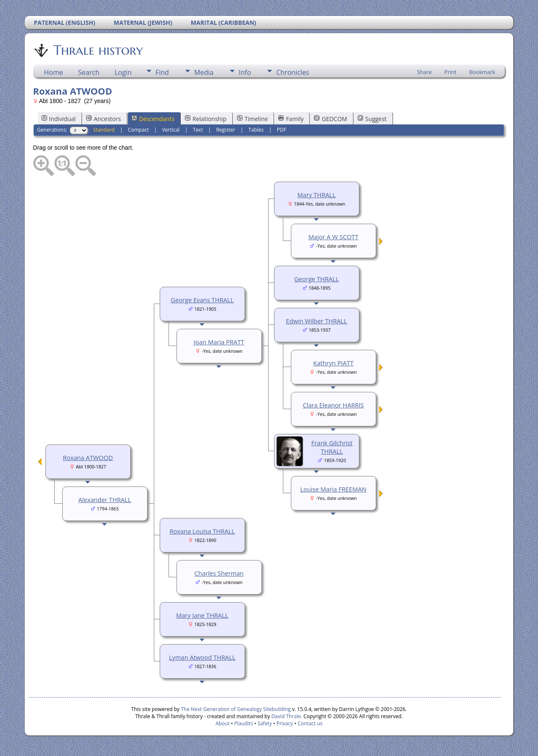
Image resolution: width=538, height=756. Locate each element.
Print (450, 72)
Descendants (153, 119)
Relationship (206, 119)
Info (245, 72)
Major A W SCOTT (334, 237)
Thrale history (98, 50)
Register (225, 130)
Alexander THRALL (105, 500)
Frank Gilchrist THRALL (332, 447)
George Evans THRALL (202, 300)
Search (89, 72)
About (223, 723)
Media (204, 72)
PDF (282, 130)
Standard (104, 130)
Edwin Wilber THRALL (316, 321)
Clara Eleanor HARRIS (333, 405)
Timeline (253, 119)
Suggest (372, 119)
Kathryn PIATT (333, 363)
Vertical (171, 130)
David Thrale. (286, 716)
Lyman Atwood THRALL (202, 657)
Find (162, 72)
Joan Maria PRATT (219, 342)
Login (123, 72)
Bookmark (482, 72)
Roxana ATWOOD (88, 457)
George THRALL (316, 279)
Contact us (310, 723)
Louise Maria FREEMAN (333, 489)
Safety (265, 723)
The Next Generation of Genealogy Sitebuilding (236, 709)
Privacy (285, 723)
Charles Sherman (219, 573)
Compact (138, 130)
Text (198, 130)
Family (291, 119)
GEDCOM (330, 119)
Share (424, 72)
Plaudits (244, 723)
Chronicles (293, 72)
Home (54, 72)
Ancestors (103, 119)
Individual (59, 119)
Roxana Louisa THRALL (202, 531)
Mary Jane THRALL (202, 615)
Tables (256, 130)
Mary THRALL (317, 195)
